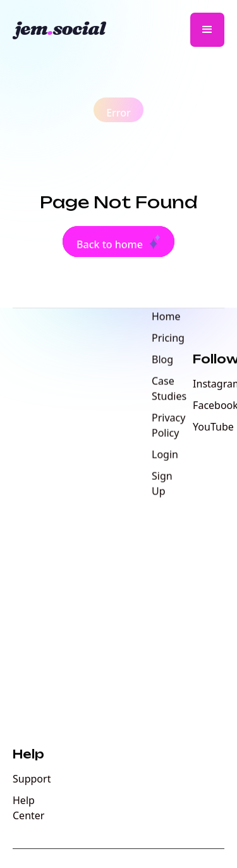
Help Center (28, 808)
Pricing (168, 339)
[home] (65, 30)
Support (32, 779)
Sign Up (162, 484)
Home (166, 317)
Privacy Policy (168, 426)
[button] (207, 30)
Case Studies (169, 389)
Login (165, 455)
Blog (162, 360)
